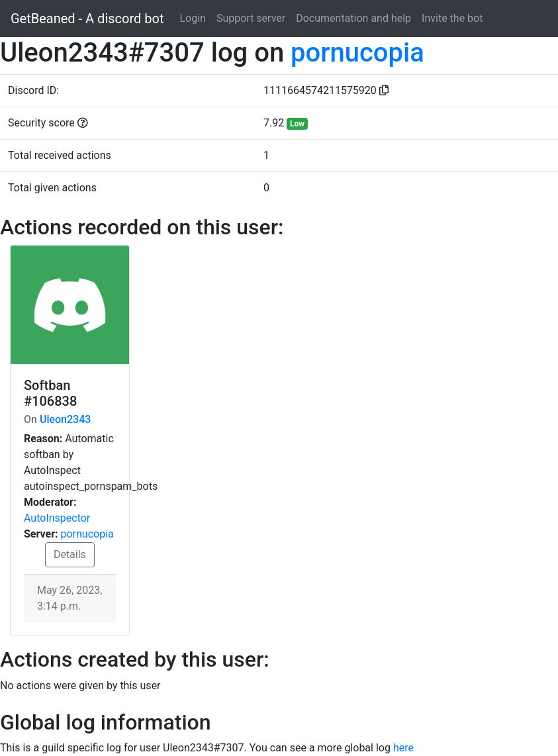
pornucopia (357, 53)
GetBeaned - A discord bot (87, 19)
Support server (251, 18)
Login (192, 18)
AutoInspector (57, 518)
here (403, 748)
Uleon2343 (65, 419)
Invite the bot (452, 18)
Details (70, 554)
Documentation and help (353, 18)
